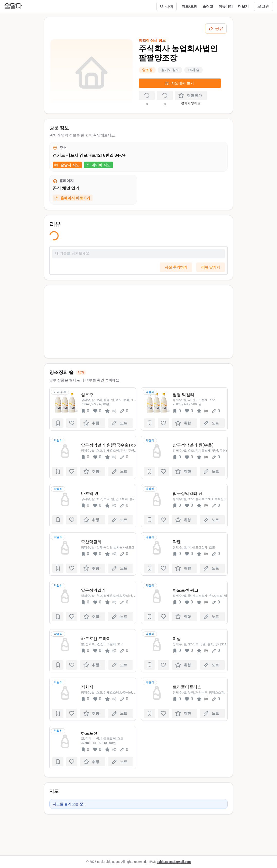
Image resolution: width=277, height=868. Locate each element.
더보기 (243, 6)
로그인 (263, 6)
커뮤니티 (226, 6)
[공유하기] (216, 29)
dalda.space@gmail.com (174, 862)
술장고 (208, 6)
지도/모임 (190, 6)
